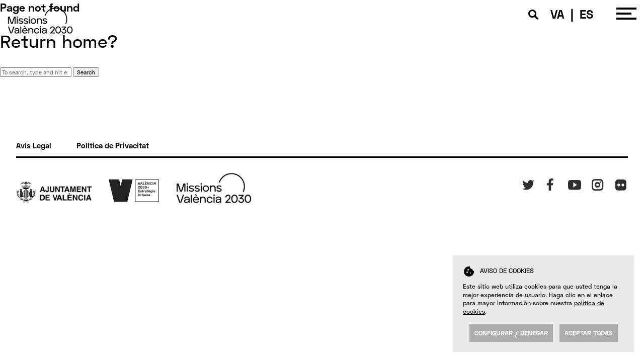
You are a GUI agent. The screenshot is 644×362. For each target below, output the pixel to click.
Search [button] (86, 72)
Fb (549, 183)
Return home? (59, 41)
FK (618, 183)
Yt (571, 183)
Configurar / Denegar (511, 333)
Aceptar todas (589, 333)
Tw (526, 183)
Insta (599, 183)
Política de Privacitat (113, 145)
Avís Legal (34, 145)
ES (587, 14)
